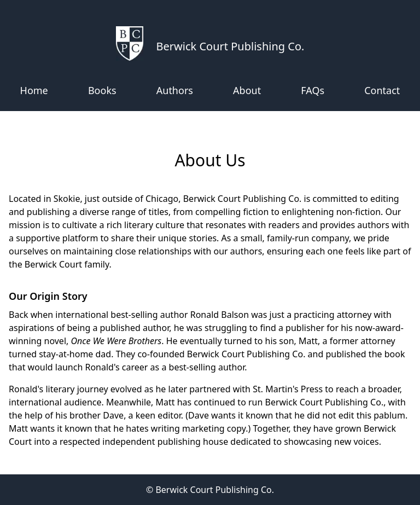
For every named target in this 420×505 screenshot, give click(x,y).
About (247, 90)
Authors (175, 90)
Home (34, 90)
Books (102, 90)
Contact (382, 90)
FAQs (313, 90)
